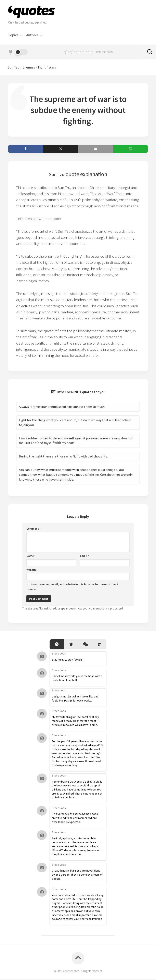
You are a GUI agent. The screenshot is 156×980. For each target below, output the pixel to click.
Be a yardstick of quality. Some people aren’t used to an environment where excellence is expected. (75, 819)
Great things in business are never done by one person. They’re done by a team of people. (77, 875)
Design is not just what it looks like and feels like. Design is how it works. (75, 699)
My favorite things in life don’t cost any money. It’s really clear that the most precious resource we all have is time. (75, 721)
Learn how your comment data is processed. (96, 609)
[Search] (149, 52)
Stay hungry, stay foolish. (67, 660)
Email (84, 557)
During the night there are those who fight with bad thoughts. (64, 457)
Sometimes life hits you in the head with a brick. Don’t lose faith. (77, 679)
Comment (34, 529)
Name (31, 557)
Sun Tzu (15, 67)
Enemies (31, 67)
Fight (45, 67)
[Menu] (21, 35)
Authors (32, 35)
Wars (57, 67)
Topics (13, 35)
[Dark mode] (18, 52)
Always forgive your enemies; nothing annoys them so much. (62, 407)
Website (31, 570)
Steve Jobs (59, 654)
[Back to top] (78, 959)
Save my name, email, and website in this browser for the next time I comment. (72, 587)
